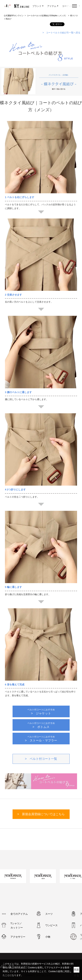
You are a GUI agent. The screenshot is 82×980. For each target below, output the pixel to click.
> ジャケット (41, 712)
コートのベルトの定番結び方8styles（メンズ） (47, 16)
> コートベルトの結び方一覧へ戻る (61, 33)
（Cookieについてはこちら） (38, 975)
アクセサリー (18, 937)
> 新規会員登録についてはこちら (41, 814)
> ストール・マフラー (41, 739)
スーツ (49, 914)
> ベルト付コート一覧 (41, 759)
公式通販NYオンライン (14, 16)
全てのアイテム (19, 914)
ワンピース (51, 925)
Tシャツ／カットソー (17, 925)
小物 (48, 937)
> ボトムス (41, 725)
